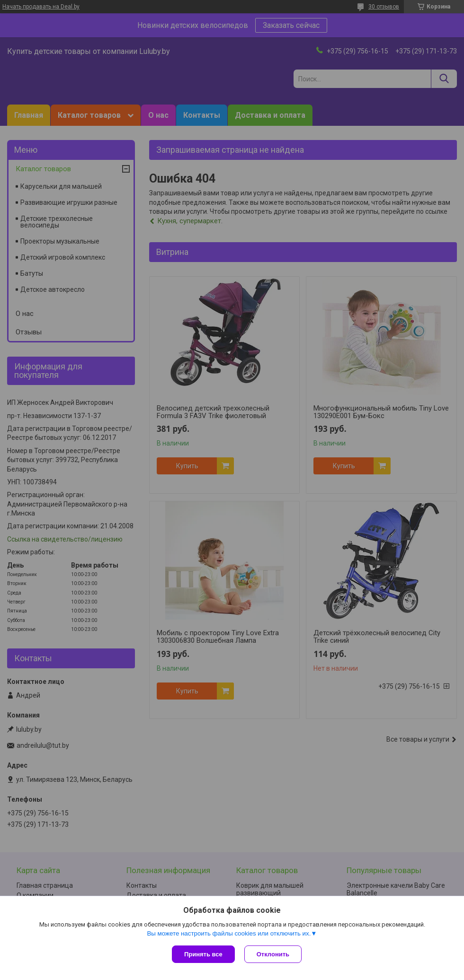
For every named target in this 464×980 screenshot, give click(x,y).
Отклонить (273, 954)
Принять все (203, 954)
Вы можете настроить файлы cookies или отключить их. (229, 933)
